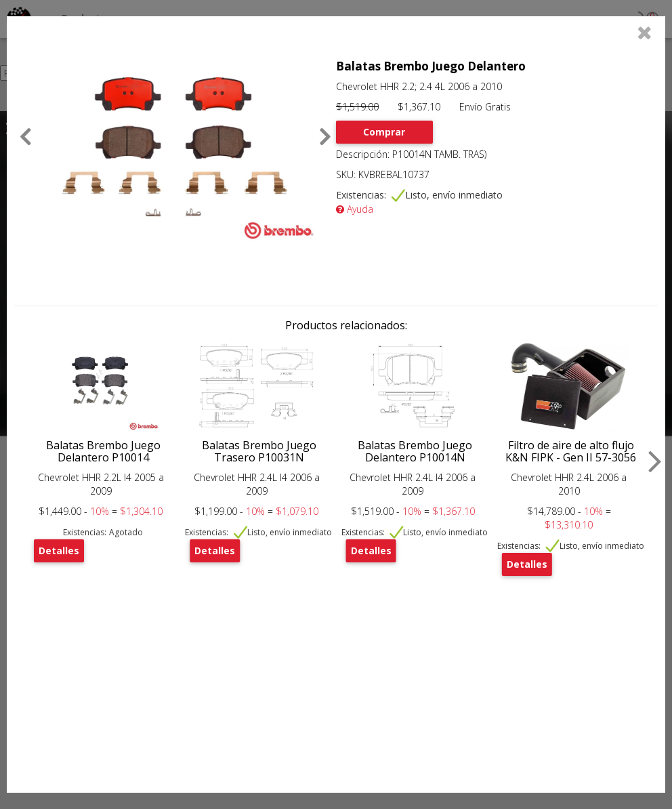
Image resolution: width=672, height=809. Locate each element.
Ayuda (355, 209)
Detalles (59, 551)
